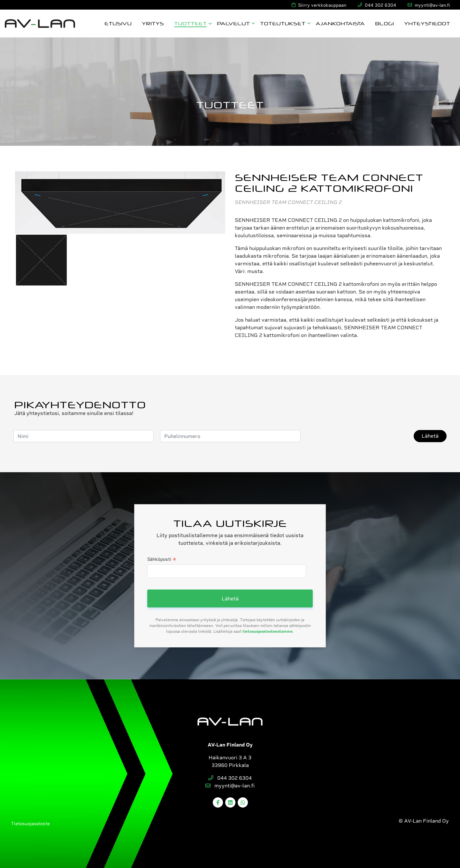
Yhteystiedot (427, 23)
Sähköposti (162, 560)
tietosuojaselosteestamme (268, 631)
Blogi (384, 23)
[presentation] (356, 436)
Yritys (153, 23)
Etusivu (118, 23)
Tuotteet (190, 23)
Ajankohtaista (340, 23)
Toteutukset (283, 23)
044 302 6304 (230, 778)
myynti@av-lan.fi (230, 786)
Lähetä (430, 436)
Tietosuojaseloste (31, 824)
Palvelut (233, 23)
